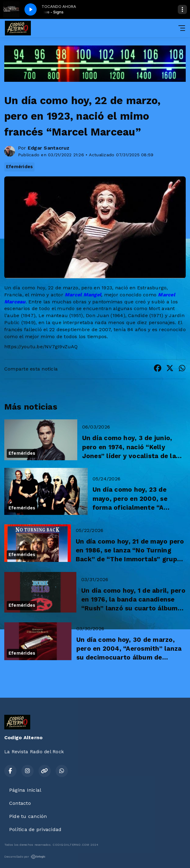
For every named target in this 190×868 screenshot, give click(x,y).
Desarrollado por (25, 857)
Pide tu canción (28, 816)
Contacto (20, 803)
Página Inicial (25, 790)
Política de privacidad (35, 829)
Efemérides (19, 167)
